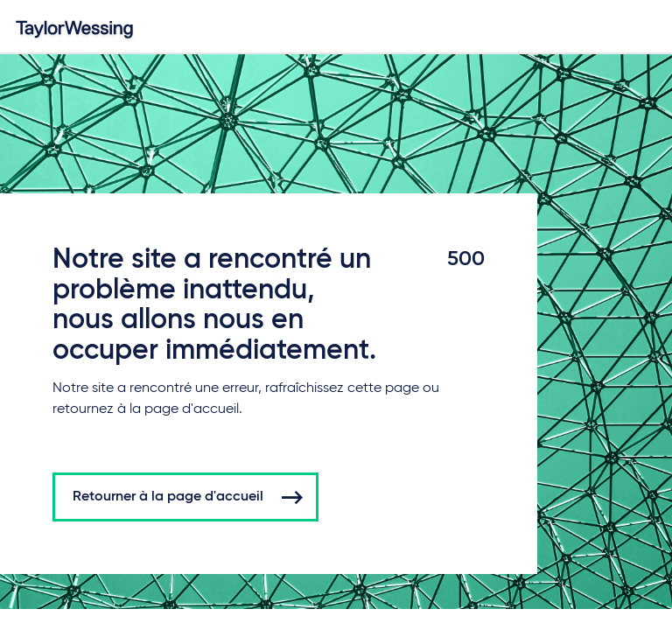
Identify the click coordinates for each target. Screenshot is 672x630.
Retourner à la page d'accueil (168, 497)
